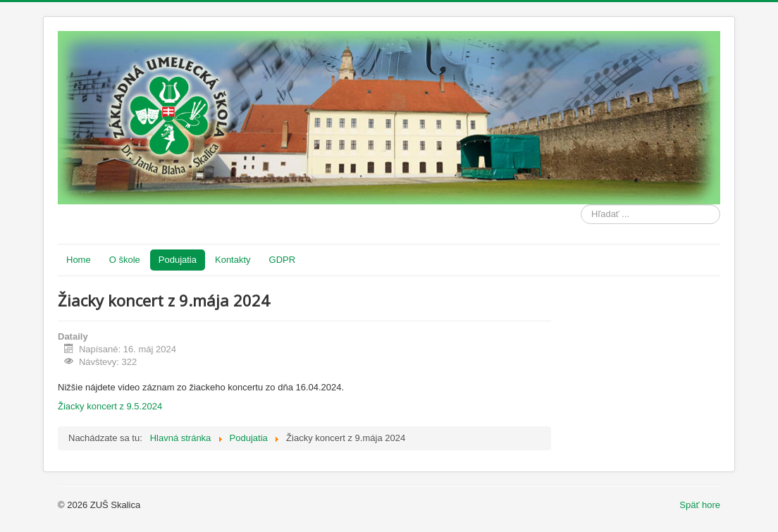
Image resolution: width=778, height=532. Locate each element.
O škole (125, 260)
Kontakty (233, 260)
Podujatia (178, 260)
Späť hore (700, 505)
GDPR (283, 260)
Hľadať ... (581, 205)
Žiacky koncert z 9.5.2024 (110, 406)
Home (79, 260)
